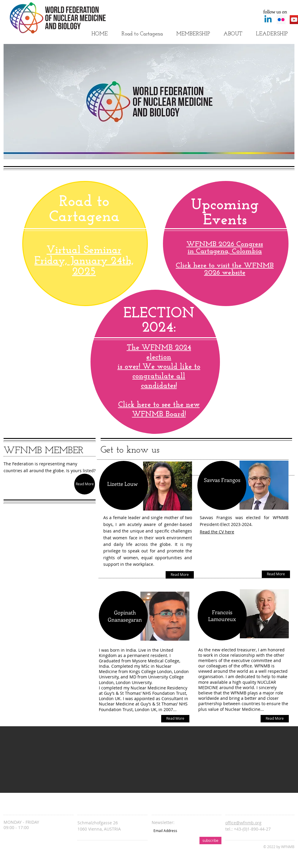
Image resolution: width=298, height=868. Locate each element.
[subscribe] (210, 841)
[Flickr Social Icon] (281, 20)
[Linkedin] (268, 20)
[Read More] (85, 484)
